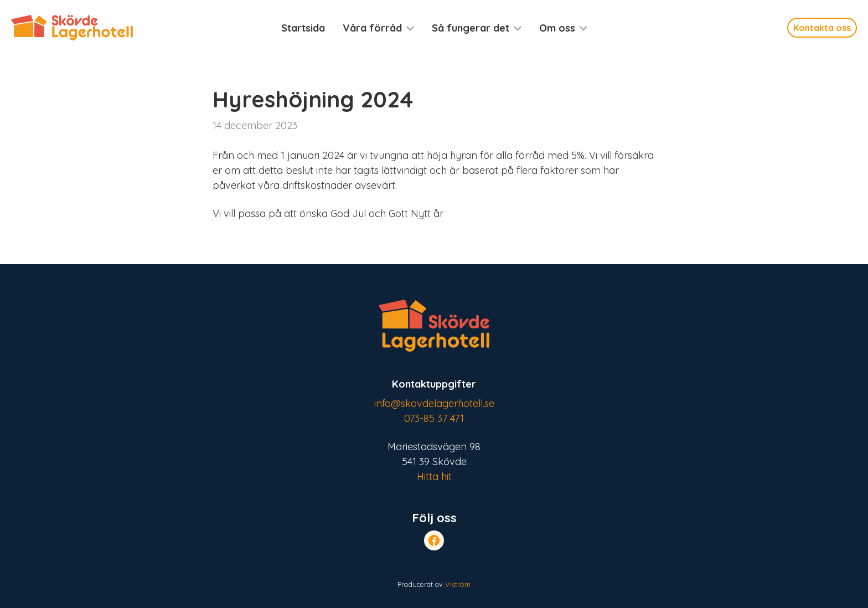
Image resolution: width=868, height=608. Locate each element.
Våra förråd (372, 28)
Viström (458, 584)
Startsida (303, 28)
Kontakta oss (822, 28)
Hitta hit (434, 476)
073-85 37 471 (434, 418)
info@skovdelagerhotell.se (434, 403)
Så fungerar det (471, 28)
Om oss (557, 28)
